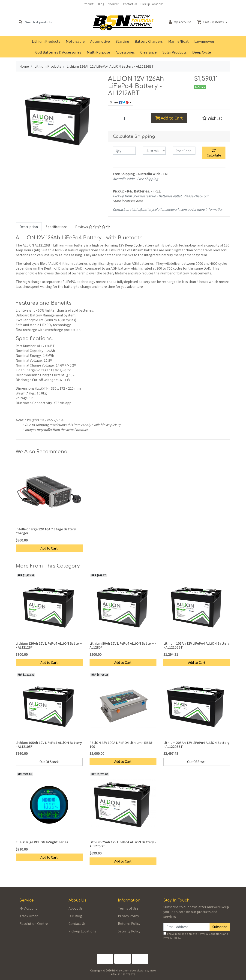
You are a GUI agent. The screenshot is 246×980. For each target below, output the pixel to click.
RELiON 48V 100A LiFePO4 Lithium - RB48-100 (121, 744)
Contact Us (130, 4)
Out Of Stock (49, 762)
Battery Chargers (149, 41)
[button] (212, 118)
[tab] (29, 227)
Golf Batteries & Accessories (58, 52)
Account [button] (180, 22)
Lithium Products (46, 41)
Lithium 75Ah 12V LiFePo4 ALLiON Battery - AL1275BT (123, 844)
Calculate (214, 153)
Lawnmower (204, 41)
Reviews (93, 227)
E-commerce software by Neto (137, 970)
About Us (114, 4)
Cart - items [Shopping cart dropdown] (211, 22)
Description (29, 227)
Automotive (100, 41)
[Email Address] (187, 927)
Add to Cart (169, 118)
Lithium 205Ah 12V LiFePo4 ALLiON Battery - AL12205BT (196, 744)
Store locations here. (128, 201)
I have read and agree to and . (196, 936)
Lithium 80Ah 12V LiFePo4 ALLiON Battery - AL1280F (123, 645)
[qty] (124, 151)
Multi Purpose (98, 52)
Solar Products (174, 52)
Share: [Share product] (120, 102)
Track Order (28, 916)
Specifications (57, 227)
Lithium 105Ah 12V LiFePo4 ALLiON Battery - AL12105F (49, 744)
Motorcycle (75, 41)
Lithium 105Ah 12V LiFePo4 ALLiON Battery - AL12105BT (196, 645)
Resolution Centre (34, 923)
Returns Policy (129, 923)
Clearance (148, 52)
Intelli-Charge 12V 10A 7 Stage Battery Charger (46, 531)
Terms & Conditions (210, 934)
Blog (101, 4)
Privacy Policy (128, 916)
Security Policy (129, 931)
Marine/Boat (178, 41)
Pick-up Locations (152, 4)
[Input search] (49, 22)
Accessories (125, 52)
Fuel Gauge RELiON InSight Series (42, 842)
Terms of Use (128, 908)
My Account (28, 908)
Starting (122, 41)
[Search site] (21, 22)
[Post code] (184, 151)
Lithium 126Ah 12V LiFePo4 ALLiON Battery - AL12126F (49, 645)
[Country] (154, 151)
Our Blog (75, 916)
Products (89, 4)
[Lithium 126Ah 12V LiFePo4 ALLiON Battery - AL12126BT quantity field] (126, 118)
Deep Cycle (202, 52)
